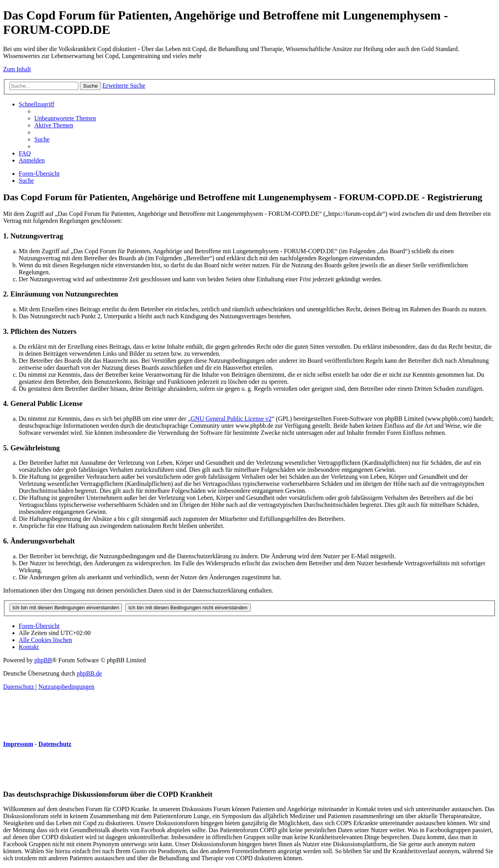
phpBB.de (89, 673)
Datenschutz (55, 744)
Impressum (18, 744)
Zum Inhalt (17, 69)
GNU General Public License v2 (231, 419)
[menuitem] (65, 118)
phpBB (43, 660)
